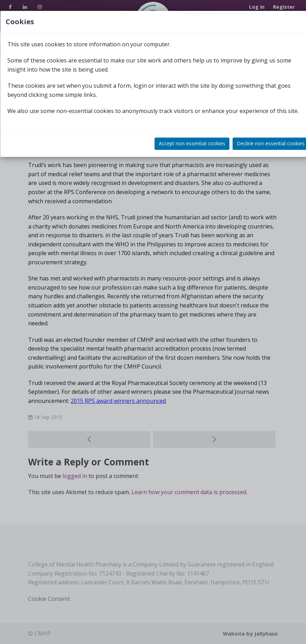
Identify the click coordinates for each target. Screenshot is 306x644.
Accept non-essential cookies (192, 143)
